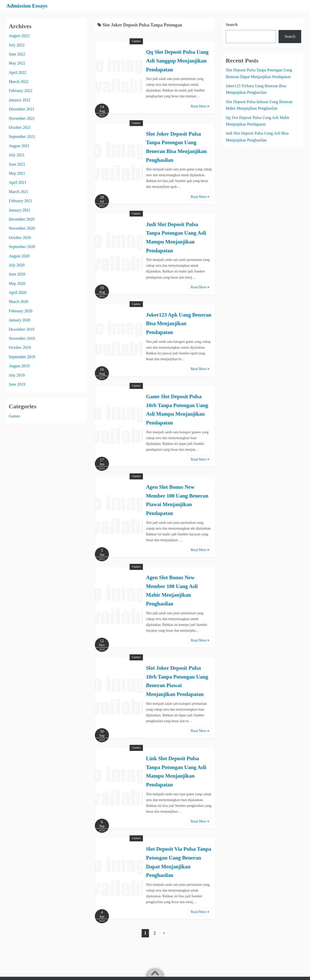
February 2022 (21, 91)
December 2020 (22, 219)
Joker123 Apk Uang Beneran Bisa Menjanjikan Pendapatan (179, 323)
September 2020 (22, 247)
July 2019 (17, 375)
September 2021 (22, 136)
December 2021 (22, 109)
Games (136, 41)
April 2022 (18, 72)
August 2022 (19, 36)
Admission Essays (29, 6)
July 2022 (17, 45)
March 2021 (19, 191)
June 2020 (17, 274)
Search (232, 24)
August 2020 (19, 256)
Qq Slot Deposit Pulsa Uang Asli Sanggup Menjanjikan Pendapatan (177, 61)
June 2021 (17, 164)
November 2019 (22, 338)
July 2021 (17, 155)
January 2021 (20, 210)
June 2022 (17, 54)
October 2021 (20, 127)
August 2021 (19, 146)
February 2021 (21, 201)
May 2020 (17, 283)
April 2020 (18, 293)
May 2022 (17, 63)
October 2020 (20, 237)
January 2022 (20, 100)
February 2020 (21, 311)
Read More (200, 106)
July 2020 (17, 265)
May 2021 (17, 173)
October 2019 (20, 347)
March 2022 (19, 82)
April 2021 (18, 182)
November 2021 (22, 118)
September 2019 (22, 357)
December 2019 (22, 329)
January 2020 (20, 320)
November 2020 (22, 228)
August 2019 (19, 366)
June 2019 (17, 384)
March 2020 (19, 302)
